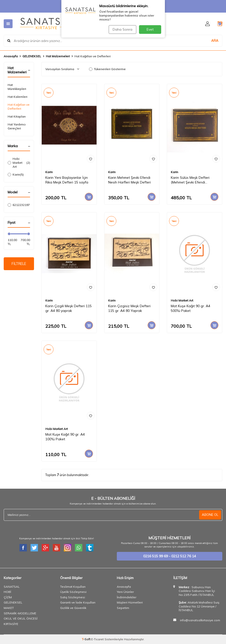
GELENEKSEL (32, 56)
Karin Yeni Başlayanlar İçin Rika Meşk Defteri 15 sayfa (67, 180)
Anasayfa (11, 56)
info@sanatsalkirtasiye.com (200, 620)
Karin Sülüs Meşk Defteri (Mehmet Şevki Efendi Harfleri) (190, 180)
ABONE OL (210, 515)
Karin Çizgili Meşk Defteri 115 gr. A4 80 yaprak (69, 308)
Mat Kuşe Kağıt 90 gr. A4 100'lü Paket (65, 437)
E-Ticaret (97, 639)
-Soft (87, 639)
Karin (16, 175)
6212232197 (19, 205)
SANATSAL (12, 587)
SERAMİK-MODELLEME (20, 613)
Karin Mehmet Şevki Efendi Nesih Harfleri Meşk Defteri (130, 180)
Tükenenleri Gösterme (107, 69)
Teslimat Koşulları (73, 587)
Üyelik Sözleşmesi (73, 592)
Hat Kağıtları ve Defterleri (19, 107)
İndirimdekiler (127, 597)
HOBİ (7, 592)
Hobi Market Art (19, 163)
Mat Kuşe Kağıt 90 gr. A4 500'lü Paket (191, 308)
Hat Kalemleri (17, 97)
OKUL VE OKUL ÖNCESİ (21, 618)
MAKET (9, 608)
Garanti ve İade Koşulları (78, 602)
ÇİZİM (8, 597)
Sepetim (123, 608)
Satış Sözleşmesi (73, 597)
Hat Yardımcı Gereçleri (17, 126)
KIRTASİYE (11, 624)
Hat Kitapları (17, 116)
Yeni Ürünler (125, 592)
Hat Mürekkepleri (17, 87)
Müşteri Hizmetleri (130, 602)
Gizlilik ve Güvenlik (73, 608)
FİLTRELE (19, 264)
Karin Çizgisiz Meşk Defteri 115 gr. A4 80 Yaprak (129, 308)
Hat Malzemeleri (58, 56)
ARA (215, 40)
